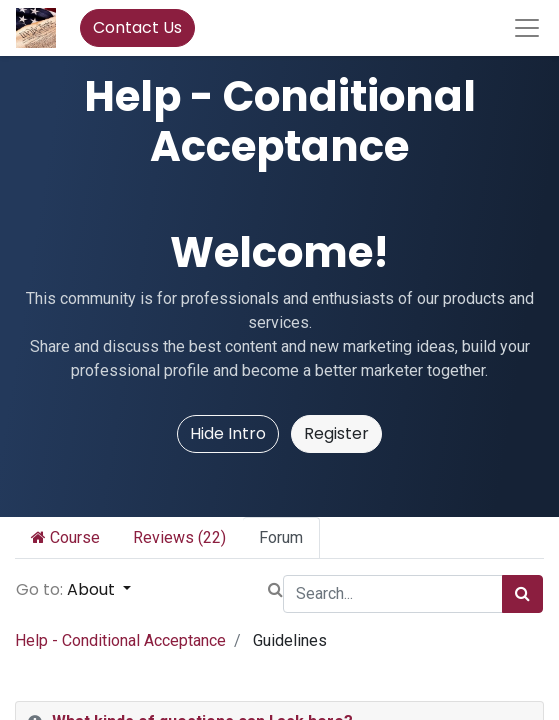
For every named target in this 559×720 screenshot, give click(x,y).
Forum (281, 537)
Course (65, 537)
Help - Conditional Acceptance (120, 640)
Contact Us (137, 27)
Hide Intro (228, 433)
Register (336, 433)
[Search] (522, 594)
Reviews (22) (179, 537)
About (93, 589)
